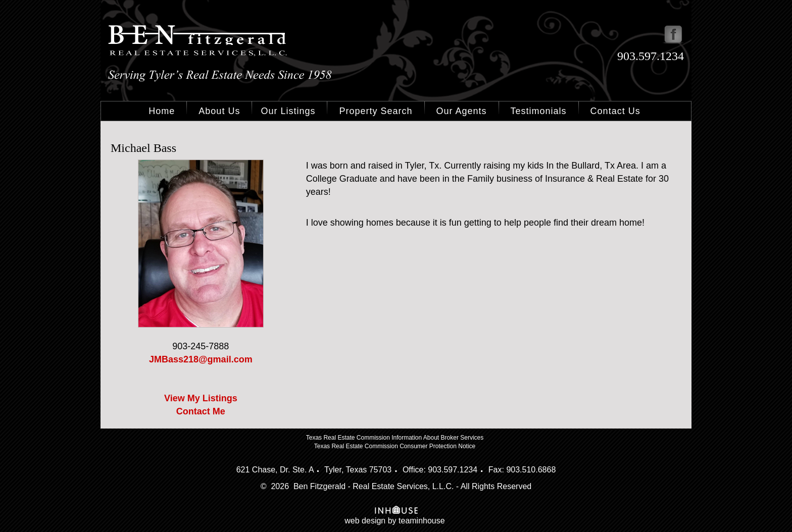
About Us (219, 111)
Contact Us (615, 111)
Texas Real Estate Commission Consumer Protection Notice (395, 446)
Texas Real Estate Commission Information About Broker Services (395, 438)
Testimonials (539, 111)
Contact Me (201, 411)
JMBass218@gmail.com (201, 359)
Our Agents (462, 111)
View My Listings (201, 398)
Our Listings (288, 111)
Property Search (376, 111)
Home (162, 111)
